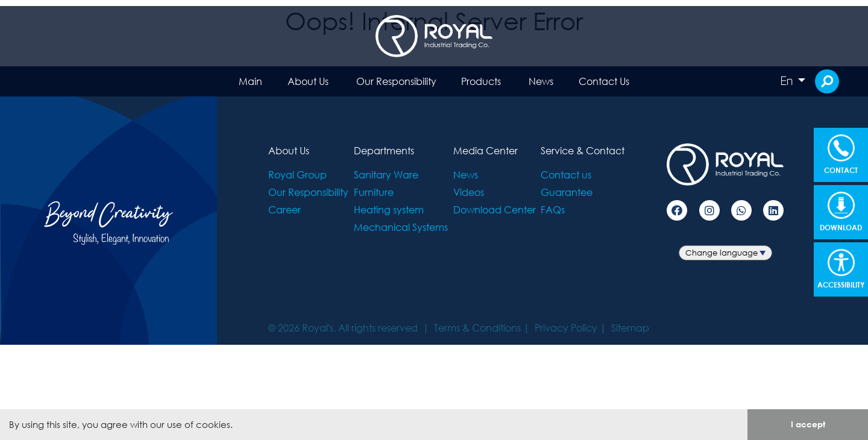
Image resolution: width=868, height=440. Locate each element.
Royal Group (297, 174)
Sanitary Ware (386, 174)
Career (285, 209)
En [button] (788, 81)
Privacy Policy (566, 328)
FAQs (553, 209)
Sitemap (630, 328)
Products (481, 81)
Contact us (566, 174)
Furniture (374, 192)
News (541, 81)
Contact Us (604, 81)
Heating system (389, 209)
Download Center (495, 209)
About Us (308, 81)
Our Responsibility (396, 81)
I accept (808, 424)
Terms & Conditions (477, 328)
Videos (469, 192)
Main (250, 81)
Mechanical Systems (401, 227)
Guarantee (567, 192)
